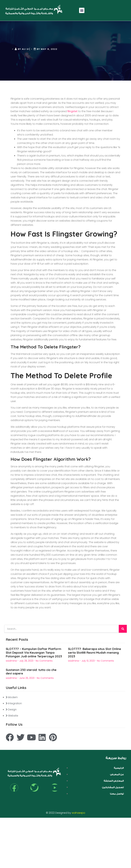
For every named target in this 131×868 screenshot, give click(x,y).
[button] (82, 10)
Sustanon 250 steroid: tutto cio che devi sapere (31, 672)
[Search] (123, 629)
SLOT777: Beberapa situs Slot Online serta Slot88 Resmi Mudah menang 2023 (95, 653)
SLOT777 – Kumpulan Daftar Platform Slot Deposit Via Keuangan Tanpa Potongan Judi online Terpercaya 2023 (34, 653)
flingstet (72, 111)
